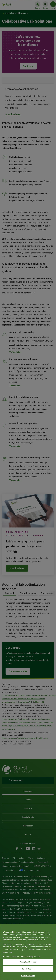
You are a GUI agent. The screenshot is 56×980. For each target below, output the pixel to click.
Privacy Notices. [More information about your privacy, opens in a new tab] (34, 956)
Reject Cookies (28, 969)
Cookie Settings (28, 976)
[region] (28, 952)
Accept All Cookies (28, 962)
